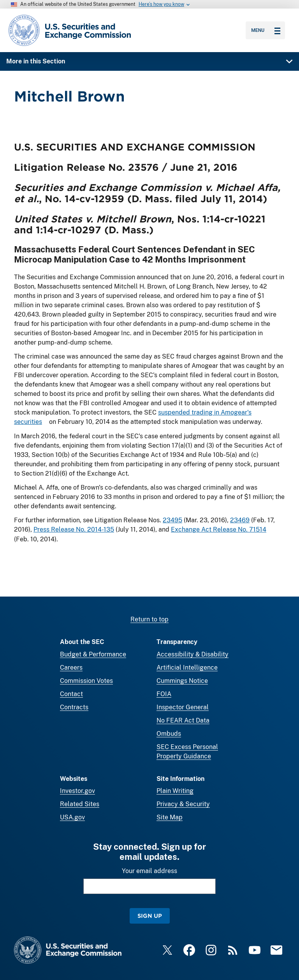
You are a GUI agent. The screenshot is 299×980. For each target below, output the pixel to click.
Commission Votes (86, 681)
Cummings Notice (182, 681)
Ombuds (169, 734)
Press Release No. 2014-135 (74, 529)
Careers (71, 668)
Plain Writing (175, 791)
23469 (240, 520)
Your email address (149, 871)
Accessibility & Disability (193, 654)
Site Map (170, 817)
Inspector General (183, 707)
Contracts (74, 707)
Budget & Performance (93, 654)
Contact (71, 694)
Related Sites (80, 804)
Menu (266, 30)
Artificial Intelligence (187, 668)
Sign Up (150, 916)
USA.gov (72, 817)
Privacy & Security (183, 804)
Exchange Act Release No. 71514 (219, 529)
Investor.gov (77, 791)
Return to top (149, 619)
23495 (172, 520)
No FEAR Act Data (183, 720)
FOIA (164, 694)
